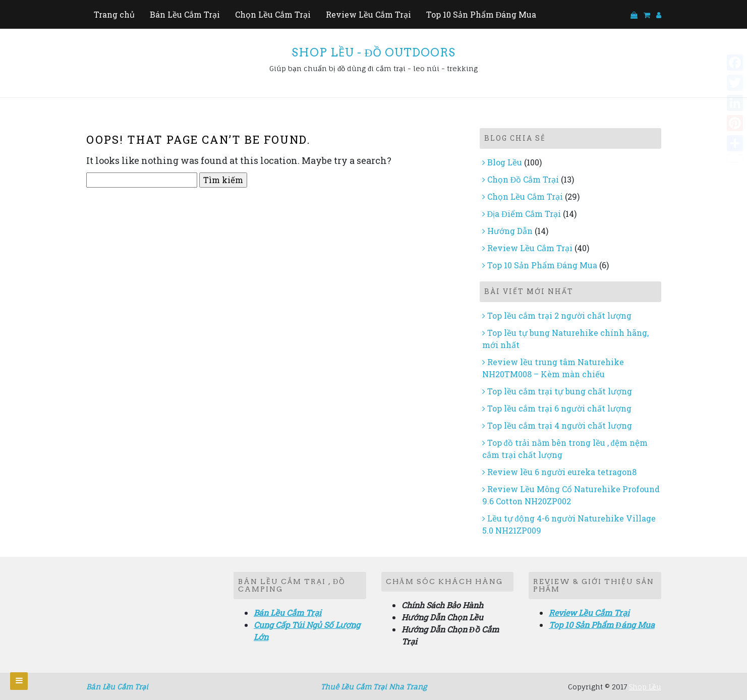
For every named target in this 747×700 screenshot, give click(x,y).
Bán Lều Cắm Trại (185, 14)
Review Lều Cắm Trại (368, 14)
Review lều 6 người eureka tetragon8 (562, 472)
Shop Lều (645, 687)
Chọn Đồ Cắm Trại (523, 179)
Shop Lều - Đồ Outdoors (374, 52)
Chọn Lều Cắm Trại (273, 14)
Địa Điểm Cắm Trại (524, 214)
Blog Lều (505, 162)
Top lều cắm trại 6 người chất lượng (559, 408)
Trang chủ (114, 14)
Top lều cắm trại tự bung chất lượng (560, 391)
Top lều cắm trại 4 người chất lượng (560, 425)
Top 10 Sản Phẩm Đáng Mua (481, 14)
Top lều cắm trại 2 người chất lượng (559, 315)
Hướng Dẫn (510, 231)
